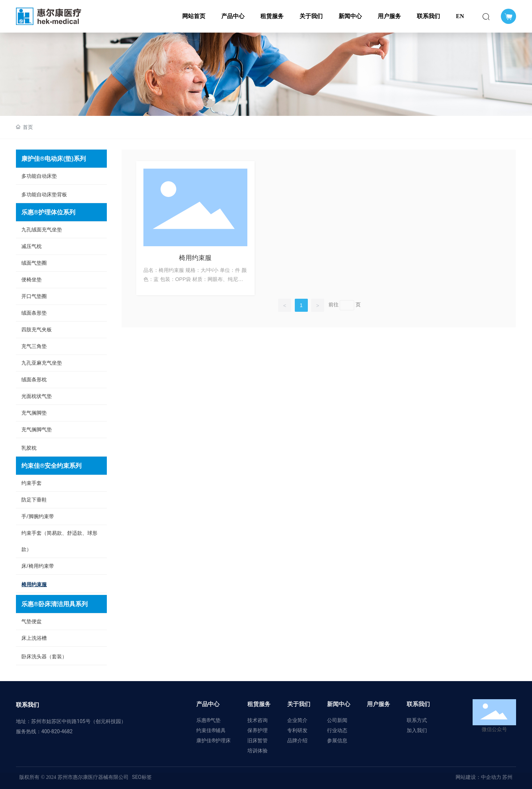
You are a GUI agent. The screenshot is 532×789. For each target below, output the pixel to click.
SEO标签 (142, 777)
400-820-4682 (57, 731)
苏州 (507, 777)
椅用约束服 (195, 258)
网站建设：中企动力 (478, 777)
